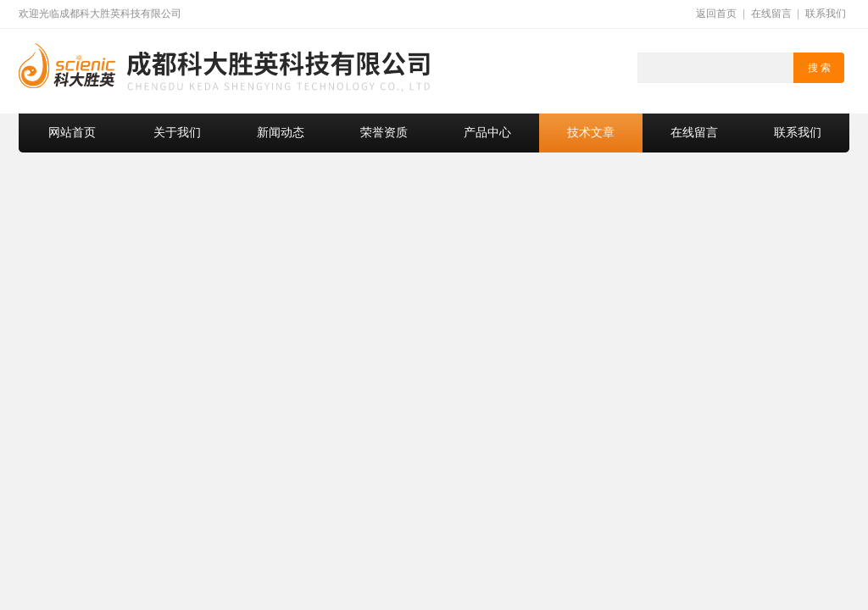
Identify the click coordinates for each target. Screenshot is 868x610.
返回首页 (716, 14)
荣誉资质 (384, 133)
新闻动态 (281, 133)
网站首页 (72, 133)
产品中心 (487, 133)
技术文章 (591, 133)
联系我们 (826, 14)
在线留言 (771, 14)
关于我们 (177, 133)
